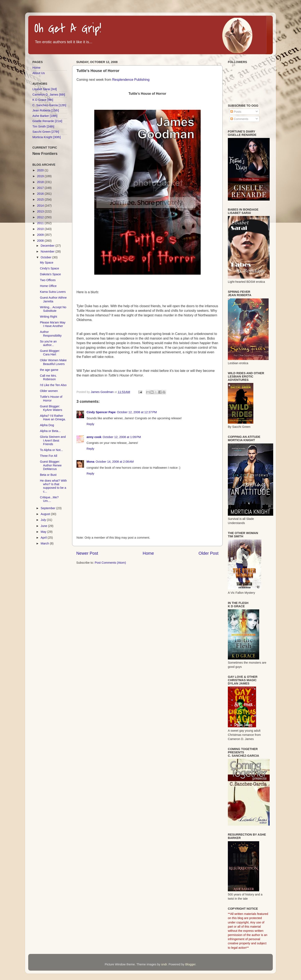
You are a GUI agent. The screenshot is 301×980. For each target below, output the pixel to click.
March (45, 543)
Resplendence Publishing (131, 80)
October (47, 257)
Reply (90, 424)
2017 (41, 188)
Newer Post (87, 553)
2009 (41, 235)
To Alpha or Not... (51, 450)
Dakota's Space (50, 274)
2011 (41, 223)
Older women (49, 391)
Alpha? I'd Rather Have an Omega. (53, 417)
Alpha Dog (47, 425)
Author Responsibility (51, 334)
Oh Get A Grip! (68, 29)
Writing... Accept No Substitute (53, 309)
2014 (41, 206)
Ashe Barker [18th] (45, 116)
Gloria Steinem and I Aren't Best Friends (53, 440)
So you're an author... (48, 343)
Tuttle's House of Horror (51, 398)
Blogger (190, 964)
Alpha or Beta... (50, 431)
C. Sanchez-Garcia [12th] (49, 105)
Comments (239, 119)
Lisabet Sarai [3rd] (45, 89)
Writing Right (48, 317)
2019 (41, 176)
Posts (236, 112)
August (46, 514)
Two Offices (48, 280)
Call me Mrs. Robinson (48, 377)
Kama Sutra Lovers (53, 292)
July (44, 520)
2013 (41, 211)
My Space (47, 263)
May (44, 532)
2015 (41, 200)
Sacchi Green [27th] (46, 132)
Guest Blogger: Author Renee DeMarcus (51, 465)
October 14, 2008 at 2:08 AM (115, 462)
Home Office (48, 286)
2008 (41, 241)
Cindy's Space (50, 268)
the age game (49, 370)
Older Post (209, 553)
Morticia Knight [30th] (47, 137)
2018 (41, 182)
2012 (41, 217)
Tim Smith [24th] (43, 126)
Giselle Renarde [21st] (47, 121)
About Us (39, 73)
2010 (41, 229)
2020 (41, 170)
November (48, 251)
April (44, 538)
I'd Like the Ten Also (53, 385)
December (48, 246)
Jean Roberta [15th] (46, 110)
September (48, 508)
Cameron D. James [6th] (49, 95)
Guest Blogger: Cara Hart (50, 353)
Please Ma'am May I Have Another (53, 324)
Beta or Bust (48, 475)
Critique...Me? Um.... (49, 499)
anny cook (94, 437)
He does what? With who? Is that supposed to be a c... (53, 486)
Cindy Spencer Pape (101, 412)
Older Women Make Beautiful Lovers (53, 362)
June (44, 526)
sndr (164, 964)
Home (148, 553)
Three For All (48, 456)
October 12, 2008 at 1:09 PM (122, 437)
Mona (91, 462)
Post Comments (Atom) (110, 563)
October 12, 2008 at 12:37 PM (137, 412)
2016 (41, 194)
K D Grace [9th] (43, 100)
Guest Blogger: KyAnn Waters (51, 408)
